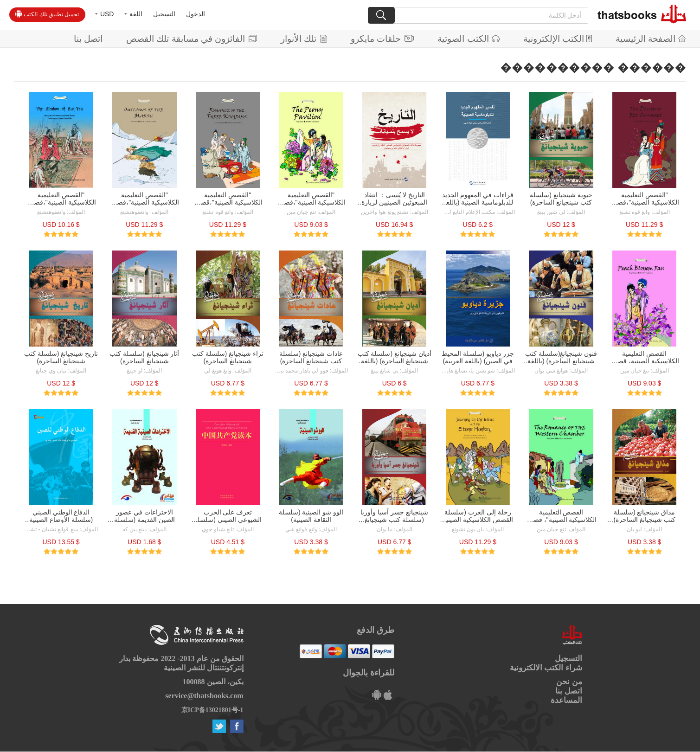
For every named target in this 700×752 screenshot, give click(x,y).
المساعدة (566, 700)
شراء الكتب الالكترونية (546, 668)
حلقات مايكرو (382, 39)
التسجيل (164, 14)
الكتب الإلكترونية (558, 39)
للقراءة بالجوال (369, 673)
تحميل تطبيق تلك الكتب (47, 14)
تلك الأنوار (304, 39)
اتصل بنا (88, 39)
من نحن (569, 682)
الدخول (196, 14)
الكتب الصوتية (468, 39)
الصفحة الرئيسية (651, 39)
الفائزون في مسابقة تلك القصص (192, 39)
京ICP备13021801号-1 (212, 710)
